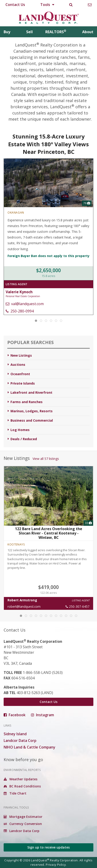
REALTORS (56, 32)
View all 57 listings (46, 459)
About (88, 32)
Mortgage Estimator (23, 817)
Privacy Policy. (56, 865)
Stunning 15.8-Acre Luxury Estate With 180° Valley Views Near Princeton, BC (48, 144)
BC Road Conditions (22, 786)
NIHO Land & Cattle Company (29, 747)
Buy (7, 32)
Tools (47, 5)
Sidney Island (15, 734)
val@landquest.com (25, 304)
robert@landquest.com (24, 606)
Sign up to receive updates (48, 847)
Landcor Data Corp (20, 741)
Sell (29, 32)
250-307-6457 (78, 606)
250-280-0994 (20, 311)
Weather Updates (20, 779)
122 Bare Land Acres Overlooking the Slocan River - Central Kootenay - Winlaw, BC (49, 533)
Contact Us (15, 5)
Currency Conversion (23, 824)
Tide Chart (15, 793)
